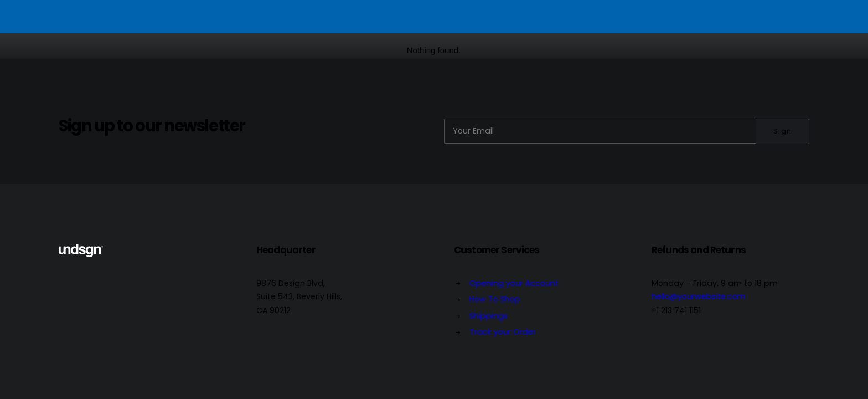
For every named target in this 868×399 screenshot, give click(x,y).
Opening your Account (514, 283)
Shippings (489, 316)
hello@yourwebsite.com (699, 296)
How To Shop (495, 299)
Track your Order (503, 332)
